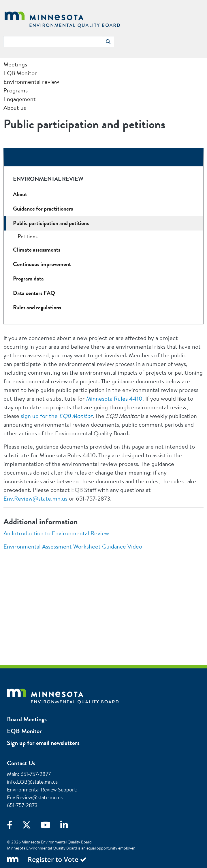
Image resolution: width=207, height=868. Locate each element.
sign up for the (57, 416)
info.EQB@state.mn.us (32, 782)
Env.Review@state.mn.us (35, 498)
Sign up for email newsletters (43, 743)
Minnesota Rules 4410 (114, 398)
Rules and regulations (37, 307)
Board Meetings (27, 719)
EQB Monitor (24, 731)
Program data (28, 279)
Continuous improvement (42, 264)
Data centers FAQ (34, 293)
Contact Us (21, 763)
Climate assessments (37, 250)
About (20, 194)
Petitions (28, 236)
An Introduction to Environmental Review (56, 533)
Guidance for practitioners (43, 209)
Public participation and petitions (51, 223)
